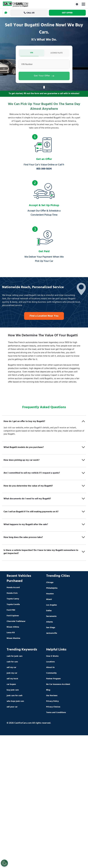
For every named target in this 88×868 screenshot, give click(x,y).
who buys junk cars (15, 702)
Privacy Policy (52, 702)
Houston (50, 594)
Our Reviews (52, 696)
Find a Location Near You (44, 317)
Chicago (50, 583)
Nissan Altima (13, 628)
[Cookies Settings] (4, 863)
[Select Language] (77, 4)
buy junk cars (13, 691)
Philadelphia (52, 589)
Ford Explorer (13, 616)
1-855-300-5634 (50, 167)
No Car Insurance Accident (58, 685)
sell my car (11, 668)
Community (51, 674)
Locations (50, 662)
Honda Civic (12, 594)
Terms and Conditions (56, 713)
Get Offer (67, 13)
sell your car (12, 707)
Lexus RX (11, 633)
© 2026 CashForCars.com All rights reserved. (29, 724)
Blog (48, 691)
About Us (50, 668)
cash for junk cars (15, 657)
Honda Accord (13, 588)
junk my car (12, 674)
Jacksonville (52, 634)
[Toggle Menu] (83, 4)
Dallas (49, 611)
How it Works (52, 657)
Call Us (29, 13)
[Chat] (6, 13)
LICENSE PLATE (56, 53)
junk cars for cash (15, 696)
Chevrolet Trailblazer (16, 622)
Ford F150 (11, 611)
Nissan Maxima (13, 639)
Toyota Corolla (13, 605)
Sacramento (51, 617)
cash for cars (12, 662)
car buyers (11, 685)
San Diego (51, 628)
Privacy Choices (53, 707)
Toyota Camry (13, 599)
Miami (49, 600)
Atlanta (49, 623)
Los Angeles (52, 606)
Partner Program (53, 679)
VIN (32, 53)
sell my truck (12, 679)
